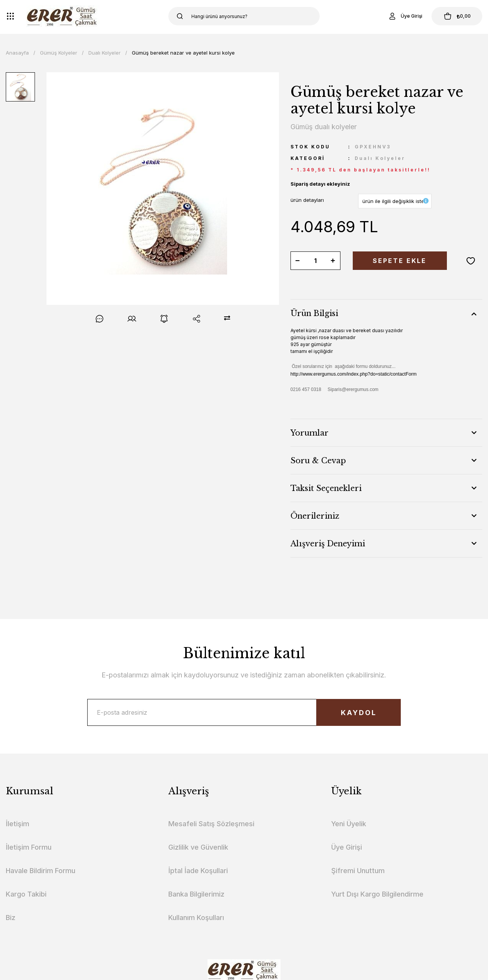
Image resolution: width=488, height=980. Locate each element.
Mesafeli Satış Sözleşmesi (211, 824)
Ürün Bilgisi (314, 313)
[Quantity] (315, 261)
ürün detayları (307, 200)
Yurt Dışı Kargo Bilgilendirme (377, 894)
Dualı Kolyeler (380, 158)
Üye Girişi (347, 847)
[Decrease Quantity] (298, 261)
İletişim (17, 824)
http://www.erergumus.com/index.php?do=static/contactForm (354, 374)
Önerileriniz (315, 516)
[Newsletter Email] (244, 712)
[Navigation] (10, 16)
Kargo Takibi (26, 894)
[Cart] (457, 16)
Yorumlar (310, 433)
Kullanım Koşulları (196, 918)
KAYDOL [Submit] (359, 713)
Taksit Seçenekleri (326, 488)
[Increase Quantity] (333, 261)
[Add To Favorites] (471, 261)
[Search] (244, 16)
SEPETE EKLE (400, 261)
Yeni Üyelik (349, 824)
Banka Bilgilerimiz (196, 894)
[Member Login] (405, 16)
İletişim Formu (29, 847)
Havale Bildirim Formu (41, 871)
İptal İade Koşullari (198, 871)
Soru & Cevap (318, 461)
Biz (11, 918)
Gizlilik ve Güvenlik (198, 847)
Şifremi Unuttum (358, 871)
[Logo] (63, 16)
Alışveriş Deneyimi (328, 544)
